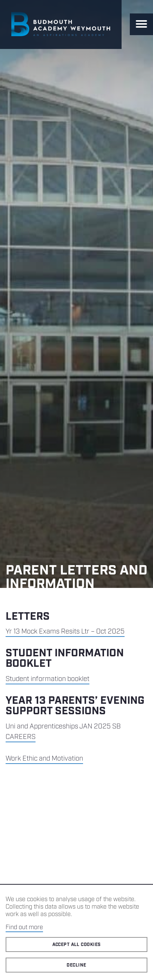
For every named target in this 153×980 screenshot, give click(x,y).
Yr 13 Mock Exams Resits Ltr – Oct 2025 (65, 632)
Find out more (24, 927)
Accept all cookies (77, 945)
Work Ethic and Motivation (44, 759)
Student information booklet (48, 679)
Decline (76, 965)
